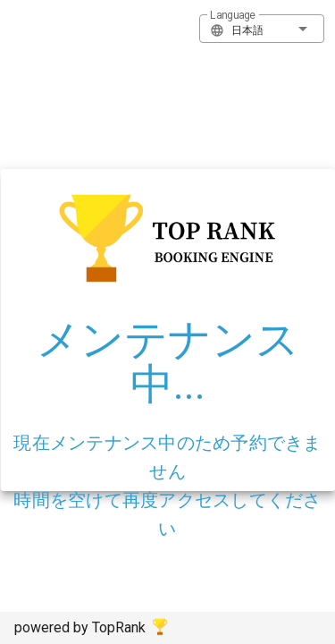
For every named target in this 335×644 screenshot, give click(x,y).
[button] (262, 29)
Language (233, 15)
